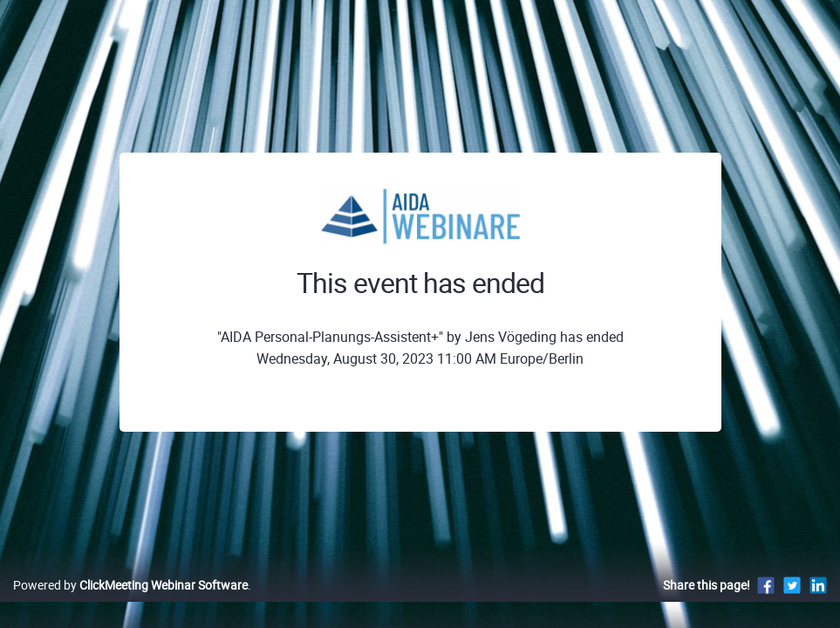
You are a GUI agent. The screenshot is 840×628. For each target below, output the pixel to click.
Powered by (130, 603)
